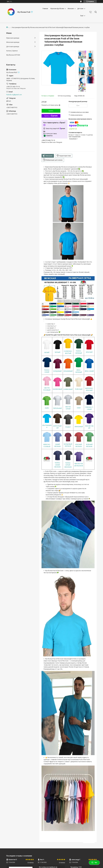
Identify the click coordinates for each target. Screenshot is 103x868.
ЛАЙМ (47, 408)
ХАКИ (79, 408)
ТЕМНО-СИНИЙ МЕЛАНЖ (57, 465)
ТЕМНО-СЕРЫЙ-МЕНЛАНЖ (68, 465)
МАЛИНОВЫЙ (57, 389)
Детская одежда (13, 46)
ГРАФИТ (68, 427)
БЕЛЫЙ (47, 352)
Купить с (51, 116)
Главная (45, 9)
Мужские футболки (57, 9)
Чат (94, 863)
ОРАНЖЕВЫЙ (68, 371)
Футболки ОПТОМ (13, 55)
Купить (51, 111)
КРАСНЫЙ (89, 352)
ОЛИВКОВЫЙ (68, 389)
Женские (71, 9)
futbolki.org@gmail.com (14, 95)
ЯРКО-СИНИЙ (89, 371)
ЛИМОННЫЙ (79, 427)
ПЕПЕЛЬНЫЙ (57, 408)
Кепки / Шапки (12, 51)
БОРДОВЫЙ (57, 371)
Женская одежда (13, 42)
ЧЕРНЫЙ (57, 352)
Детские (80, 9)
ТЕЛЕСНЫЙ (79, 389)
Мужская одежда (13, 38)
